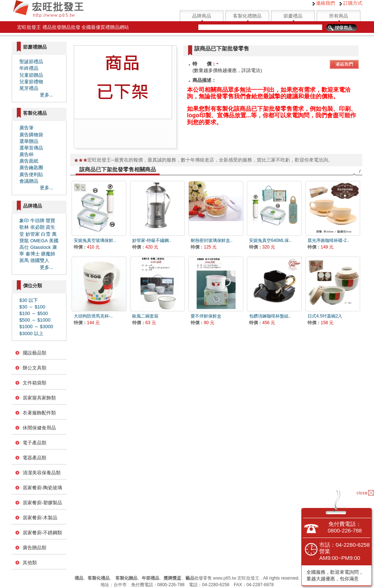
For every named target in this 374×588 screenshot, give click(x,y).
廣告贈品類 (35, 548)
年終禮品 (29, 68)
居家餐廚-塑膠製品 (42, 503)
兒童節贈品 (31, 75)
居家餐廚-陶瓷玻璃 (42, 488)
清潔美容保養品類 (42, 473)
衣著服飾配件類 (39, 413)
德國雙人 (40, 260)
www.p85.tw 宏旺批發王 (236, 578)
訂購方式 (351, 3)
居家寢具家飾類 (39, 398)
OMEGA (39, 241)
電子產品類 (35, 443)
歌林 (24, 227)
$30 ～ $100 (32, 307)
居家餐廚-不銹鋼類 (42, 533)
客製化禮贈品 (247, 16)
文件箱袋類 (35, 383)
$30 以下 (29, 300)
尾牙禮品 (29, 88)
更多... (47, 95)
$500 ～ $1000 (35, 320)
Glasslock (41, 247)
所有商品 (339, 16)
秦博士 (33, 254)
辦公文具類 (35, 368)
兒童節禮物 (31, 82)
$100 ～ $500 (34, 313)
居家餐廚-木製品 (40, 518)
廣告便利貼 (31, 174)
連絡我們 (324, 3)
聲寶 (50, 221)
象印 (24, 221)
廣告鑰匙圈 (31, 168)
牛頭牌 (37, 221)
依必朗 (37, 227)
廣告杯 (26, 154)
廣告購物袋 (31, 135)
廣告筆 (26, 128)
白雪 (46, 234)
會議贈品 (29, 181)
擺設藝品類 (35, 353)
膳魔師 (48, 254)
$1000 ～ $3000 (36, 327)
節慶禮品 (293, 16)
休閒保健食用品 (39, 428)
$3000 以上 (31, 333)
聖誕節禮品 (31, 62)
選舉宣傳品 (31, 148)
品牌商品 (202, 16)
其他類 (30, 563)
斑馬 (24, 260)
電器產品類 (35, 458)
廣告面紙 (29, 161)
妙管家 (33, 234)
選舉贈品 (29, 141)
